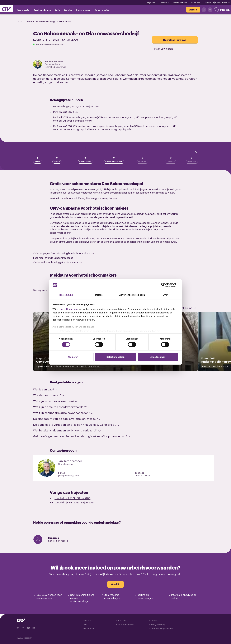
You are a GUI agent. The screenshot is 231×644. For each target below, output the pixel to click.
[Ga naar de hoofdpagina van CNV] (6, 9)
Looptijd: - (72, 498)
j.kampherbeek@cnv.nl (55, 67)
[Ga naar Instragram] (23, 628)
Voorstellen (85, 162)
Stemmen (142, 162)
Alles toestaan (158, 357)
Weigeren (73, 357)
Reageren (54, 538)
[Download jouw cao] (175, 40)
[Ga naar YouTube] (28, 628)
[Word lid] (193, 10)
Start (38, 162)
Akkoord (171, 162)
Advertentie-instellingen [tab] (132, 295)
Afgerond (192, 162)
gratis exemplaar (104, 198)
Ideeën (57, 162)
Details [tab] (99, 295)
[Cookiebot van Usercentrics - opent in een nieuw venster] (166, 285)
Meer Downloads (175, 49)
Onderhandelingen (114, 162)
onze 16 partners (69, 309)
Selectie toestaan (116, 357)
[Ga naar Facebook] (18, 628)
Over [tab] (165, 295)
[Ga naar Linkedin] (34, 628)
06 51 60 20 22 (142, 475)
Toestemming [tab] (66, 295)
